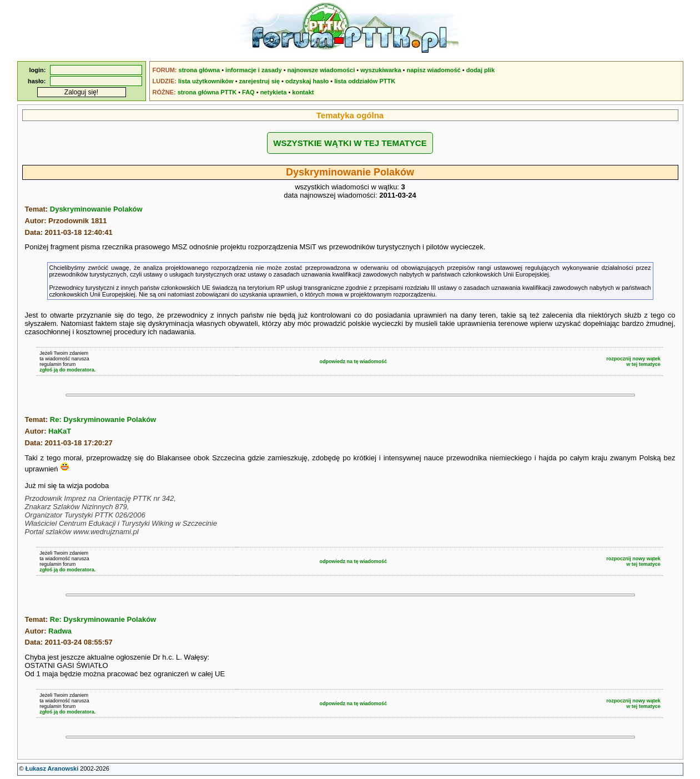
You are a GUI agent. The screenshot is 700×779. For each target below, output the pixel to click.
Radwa (60, 631)
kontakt (303, 92)
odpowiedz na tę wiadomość (353, 361)
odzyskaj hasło (307, 81)
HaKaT (60, 431)
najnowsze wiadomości (321, 70)
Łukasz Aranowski (52, 768)
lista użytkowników (206, 81)
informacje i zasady (254, 70)
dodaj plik (480, 70)
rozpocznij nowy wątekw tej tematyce (633, 361)
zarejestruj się (260, 81)
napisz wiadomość (434, 70)
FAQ (248, 92)
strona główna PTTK (207, 92)
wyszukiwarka (381, 70)
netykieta (274, 92)
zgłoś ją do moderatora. (67, 370)
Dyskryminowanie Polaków (96, 209)
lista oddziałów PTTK (365, 81)
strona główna (200, 70)
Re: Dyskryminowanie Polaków (103, 419)
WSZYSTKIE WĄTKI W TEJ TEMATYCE (350, 143)
